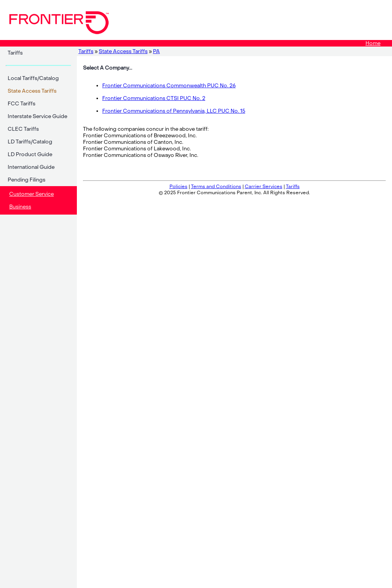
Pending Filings (27, 180)
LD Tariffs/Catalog (30, 142)
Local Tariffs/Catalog (33, 78)
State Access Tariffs (123, 51)
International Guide (31, 167)
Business (20, 207)
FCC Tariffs (22, 104)
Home (373, 43)
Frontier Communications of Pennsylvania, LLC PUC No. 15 (174, 111)
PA (156, 51)
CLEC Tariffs (23, 129)
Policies (179, 187)
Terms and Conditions (216, 187)
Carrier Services (264, 187)
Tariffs (15, 53)
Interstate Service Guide (37, 116)
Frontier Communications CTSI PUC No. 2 (154, 98)
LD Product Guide (30, 154)
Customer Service (32, 194)
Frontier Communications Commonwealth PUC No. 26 (169, 86)
